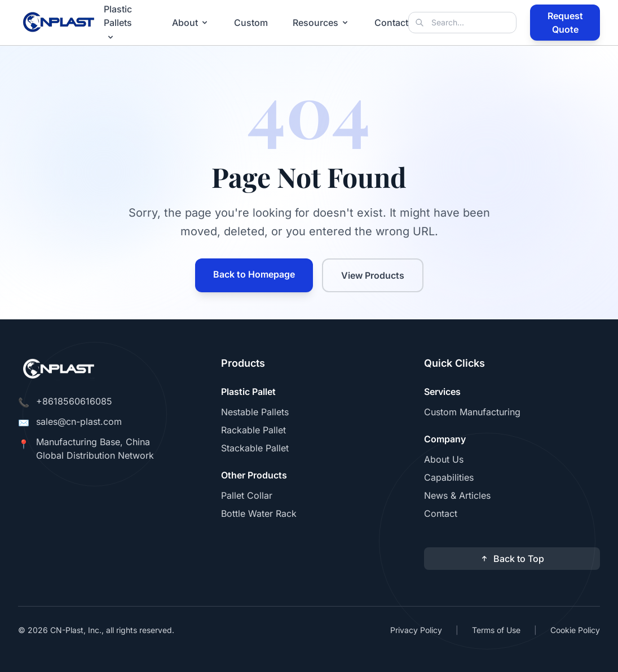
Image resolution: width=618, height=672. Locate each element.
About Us (444, 459)
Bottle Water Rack (259, 513)
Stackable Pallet (255, 448)
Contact (391, 23)
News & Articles (457, 495)
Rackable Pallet (253, 430)
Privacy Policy (416, 630)
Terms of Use (496, 630)
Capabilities (449, 477)
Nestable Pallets (255, 412)
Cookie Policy (575, 630)
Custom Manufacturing (472, 412)
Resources (321, 23)
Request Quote (565, 23)
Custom (251, 23)
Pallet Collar (247, 495)
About (191, 23)
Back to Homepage (254, 274)
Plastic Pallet (248, 392)
